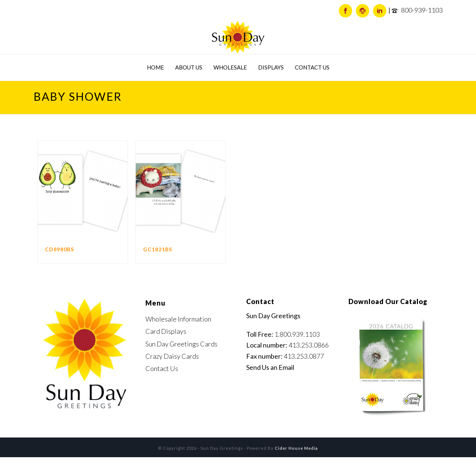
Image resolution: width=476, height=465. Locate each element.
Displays (271, 67)
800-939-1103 (422, 10)
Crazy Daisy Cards (172, 356)
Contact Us (312, 67)
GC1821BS (158, 249)
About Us (189, 67)
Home (155, 67)
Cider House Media (296, 448)
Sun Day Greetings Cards (181, 344)
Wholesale (230, 67)
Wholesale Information (178, 319)
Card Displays (166, 331)
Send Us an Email (270, 367)
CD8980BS (59, 249)
